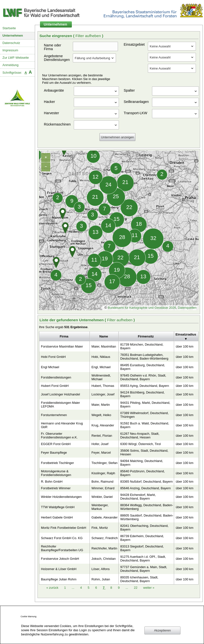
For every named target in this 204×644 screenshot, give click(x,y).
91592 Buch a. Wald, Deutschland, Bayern (145, 425)
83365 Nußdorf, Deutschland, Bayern (147, 482)
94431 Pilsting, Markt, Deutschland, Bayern (145, 405)
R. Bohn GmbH (52, 482)
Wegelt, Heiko (101, 415)
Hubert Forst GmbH (55, 386)
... (73, 588)
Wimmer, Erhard (103, 488)
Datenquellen (187, 308)
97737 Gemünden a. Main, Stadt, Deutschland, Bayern (144, 569)
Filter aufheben (89, 36)
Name (104, 336)
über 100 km (185, 346)
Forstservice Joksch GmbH (60, 559)
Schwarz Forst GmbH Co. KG (62, 538)
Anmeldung (11, 65)
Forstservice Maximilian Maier (62, 346)
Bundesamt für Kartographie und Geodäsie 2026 (142, 308)
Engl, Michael (101, 367)
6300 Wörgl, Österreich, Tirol (141, 444)
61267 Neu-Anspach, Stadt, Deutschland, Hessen (140, 435)
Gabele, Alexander (105, 517)
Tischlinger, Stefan (104, 463)
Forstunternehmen (54, 415)
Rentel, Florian (102, 436)
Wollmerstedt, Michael (101, 377)
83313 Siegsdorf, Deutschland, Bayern (142, 548)
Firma (64, 336)
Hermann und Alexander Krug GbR (62, 425)
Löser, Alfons (101, 569)
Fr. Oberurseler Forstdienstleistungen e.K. (59, 435)
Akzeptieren (162, 630)
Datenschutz (11, 43)
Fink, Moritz (100, 528)
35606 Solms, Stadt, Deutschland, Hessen (144, 452)
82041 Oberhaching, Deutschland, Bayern (145, 528)
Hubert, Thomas (103, 386)
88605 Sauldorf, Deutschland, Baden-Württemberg (147, 517)
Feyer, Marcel (101, 453)
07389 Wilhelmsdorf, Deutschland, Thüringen (145, 415)
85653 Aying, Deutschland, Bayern (145, 386)
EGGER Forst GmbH (56, 444)
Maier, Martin (101, 405)
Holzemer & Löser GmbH (59, 569)
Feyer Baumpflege (54, 453)
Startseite (9, 28)
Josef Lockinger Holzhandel (60, 394)
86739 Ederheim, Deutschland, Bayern (142, 538)
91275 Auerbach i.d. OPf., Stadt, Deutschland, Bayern (143, 559)
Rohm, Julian (101, 579)
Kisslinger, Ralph (103, 473)
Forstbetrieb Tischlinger (57, 463)
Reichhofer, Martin (104, 548)
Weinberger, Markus (100, 507)
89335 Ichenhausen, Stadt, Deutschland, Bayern (139, 579)
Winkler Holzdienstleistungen (61, 497)
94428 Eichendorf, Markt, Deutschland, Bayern (138, 497)
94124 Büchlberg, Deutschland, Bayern (143, 394)
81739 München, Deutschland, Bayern (142, 346)
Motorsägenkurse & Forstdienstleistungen (56, 473)
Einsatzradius (186, 334)
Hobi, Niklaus (101, 357)
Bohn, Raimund (102, 482)
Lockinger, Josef (103, 394)
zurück (53, 588)
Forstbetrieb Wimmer (56, 488)
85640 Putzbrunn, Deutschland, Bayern (143, 473)
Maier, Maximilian (104, 346)
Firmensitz (146, 336)
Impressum (10, 50)
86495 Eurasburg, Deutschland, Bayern (143, 367)
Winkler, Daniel (102, 497)
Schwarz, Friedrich (105, 538)
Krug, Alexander (103, 425)
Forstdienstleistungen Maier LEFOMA (60, 405)
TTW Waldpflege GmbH (58, 507)
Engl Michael (50, 367)
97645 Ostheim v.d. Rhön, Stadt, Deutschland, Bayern (143, 377)
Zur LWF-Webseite (16, 58)
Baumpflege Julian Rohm (59, 579)
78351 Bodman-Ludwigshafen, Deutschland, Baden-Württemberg (144, 357)
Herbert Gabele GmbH (57, 517)
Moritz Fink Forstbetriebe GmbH (64, 528)
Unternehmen (13, 35)
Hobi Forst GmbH (53, 357)
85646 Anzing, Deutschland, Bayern (146, 488)
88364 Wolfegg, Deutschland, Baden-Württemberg (147, 507)
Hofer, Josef (100, 444)
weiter (149, 588)
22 (136, 588)
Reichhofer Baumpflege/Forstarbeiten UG (62, 548)
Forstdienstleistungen (56, 377)
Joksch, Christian (104, 559)
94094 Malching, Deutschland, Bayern (142, 463)
